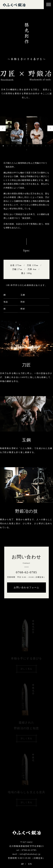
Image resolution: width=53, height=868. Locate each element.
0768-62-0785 (27, 572)
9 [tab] (37, 146)
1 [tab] (3, 146)
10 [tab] (41, 146)
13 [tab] (27, 150)
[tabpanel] (26, 130)
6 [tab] (24, 146)
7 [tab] (29, 146)
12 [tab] (50, 146)
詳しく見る (26, 669)
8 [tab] (33, 146)
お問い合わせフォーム (26, 587)
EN (30, 864)
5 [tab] (20, 146)
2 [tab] (7, 146)
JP (22, 864)
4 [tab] (16, 146)
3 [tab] (12, 146)
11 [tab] (46, 146)
